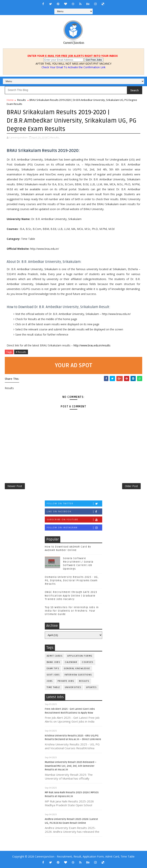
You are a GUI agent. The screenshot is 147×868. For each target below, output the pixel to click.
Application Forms (80, 656)
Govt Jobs (53, 675)
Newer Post (15, 486)
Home (10, 100)
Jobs (50, 681)
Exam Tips (53, 668)
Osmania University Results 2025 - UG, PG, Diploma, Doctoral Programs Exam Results (72, 581)
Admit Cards (55, 656)
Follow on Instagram (74, 528)
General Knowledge (77, 668)
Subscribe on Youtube (74, 520)
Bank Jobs (53, 662)
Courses (88, 662)
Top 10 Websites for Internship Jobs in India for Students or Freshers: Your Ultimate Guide (72, 611)
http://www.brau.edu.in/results (92, 345)
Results (22, 100)
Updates (91, 687)
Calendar (71, 662)
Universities (73, 687)
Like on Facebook (74, 512)
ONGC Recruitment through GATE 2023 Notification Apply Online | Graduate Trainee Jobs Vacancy (71, 596)
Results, (55, 137)
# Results (21, 352)
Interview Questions (78, 675)
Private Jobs (66, 681)
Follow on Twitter (74, 504)
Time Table (53, 687)
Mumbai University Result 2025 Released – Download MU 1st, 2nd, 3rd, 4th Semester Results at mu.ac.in (71, 766)
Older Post (131, 486)
